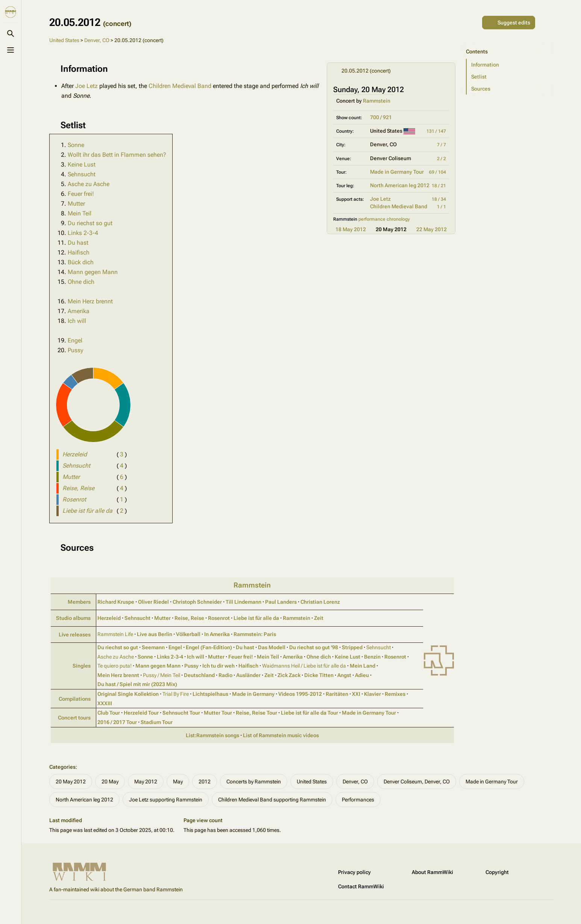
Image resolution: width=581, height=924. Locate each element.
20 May (110, 782)
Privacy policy (354, 872)
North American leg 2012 (400, 185)
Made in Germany (253, 694)
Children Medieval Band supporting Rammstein (272, 800)
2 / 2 (441, 159)
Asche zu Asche (89, 184)
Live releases (75, 635)
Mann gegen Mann (93, 272)
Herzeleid (109, 618)
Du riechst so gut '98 (314, 647)
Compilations (75, 699)
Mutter (76, 204)
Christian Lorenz (320, 602)
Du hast (78, 243)
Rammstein (377, 101)
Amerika (79, 311)
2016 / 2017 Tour (117, 722)
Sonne (76, 145)
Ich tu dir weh (218, 666)
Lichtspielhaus (210, 694)
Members (79, 602)
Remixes (395, 694)
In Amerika (217, 634)
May (178, 782)
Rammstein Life (115, 634)
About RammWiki (432, 872)
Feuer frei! (81, 194)
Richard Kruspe (116, 602)
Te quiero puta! (115, 666)
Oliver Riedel (153, 602)
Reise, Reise (189, 618)
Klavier (372, 694)
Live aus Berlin (155, 634)
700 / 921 (381, 117)
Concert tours (74, 718)
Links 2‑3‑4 (170, 657)
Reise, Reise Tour (256, 713)
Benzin (372, 657)
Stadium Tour (157, 722)
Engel (75, 340)
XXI (356, 694)
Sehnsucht (82, 174)
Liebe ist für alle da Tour (309, 713)
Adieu (362, 675)
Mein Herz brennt (90, 301)
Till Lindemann (243, 602)
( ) (122, 454)
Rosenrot (219, 618)
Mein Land (363, 666)
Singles (82, 666)
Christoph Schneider (197, 602)
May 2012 (146, 782)
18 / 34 (439, 199)
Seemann (153, 647)
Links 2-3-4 (83, 233)
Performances (358, 800)
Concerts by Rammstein (254, 782)
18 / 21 (439, 186)
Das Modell (272, 647)
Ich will (77, 321)
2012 (205, 782)
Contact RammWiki (361, 886)
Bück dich (81, 262)
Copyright (497, 872)
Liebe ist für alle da (256, 618)
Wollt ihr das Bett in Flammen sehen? (117, 155)
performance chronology (384, 219)
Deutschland (199, 675)
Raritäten (337, 694)
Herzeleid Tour (141, 713)
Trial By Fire (176, 694)
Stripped (352, 647)
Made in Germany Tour (397, 172)
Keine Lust (82, 164)
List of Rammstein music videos (281, 735)
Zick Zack (289, 675)
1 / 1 (441, 207)
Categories (62, 767)
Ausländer (248, 675)
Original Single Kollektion (128, 694)
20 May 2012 (71, 782)
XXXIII (105, 703)
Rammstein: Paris (255, 634)
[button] (510, 65)
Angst (344, 675)
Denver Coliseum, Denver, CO (417, 782)
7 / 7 (441, 145)
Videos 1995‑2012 (300, 694)
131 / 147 (436, 131)
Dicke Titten (319, 675)
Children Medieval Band (399, 206)
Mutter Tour (218, 713)
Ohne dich (81, 282)
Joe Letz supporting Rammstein (166, 800)
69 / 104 (438, 172)
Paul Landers (281, 602)
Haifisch (79, 252)
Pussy (75, 350)
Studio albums (73, 618)
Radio (225, 675)
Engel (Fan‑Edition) (209, 647)
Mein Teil (80, 213)
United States (64, 40)
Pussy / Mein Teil (162, 675)
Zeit (319, 618)
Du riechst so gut (90, 223)
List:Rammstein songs (212, 735)
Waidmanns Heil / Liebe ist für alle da (304, 666)
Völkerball (188, 634)
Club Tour (109, 713)
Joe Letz (380, 199)
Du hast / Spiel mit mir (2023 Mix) (137, 684)
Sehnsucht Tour (181, 713)
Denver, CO (97, 40)
